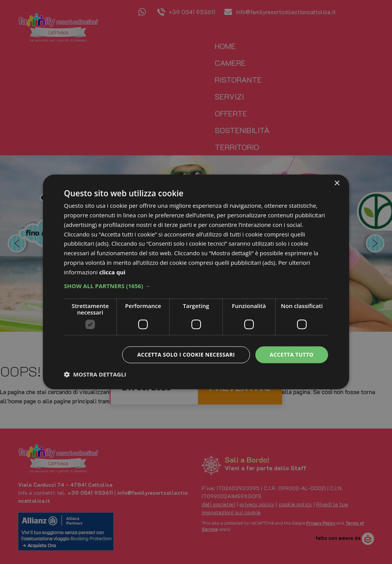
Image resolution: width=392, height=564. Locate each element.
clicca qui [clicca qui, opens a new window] (112, 272)
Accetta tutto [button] (291, 355)
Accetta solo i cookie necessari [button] (185, 355)
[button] (196, 286)
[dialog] (196, 282)
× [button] (337, 183)
